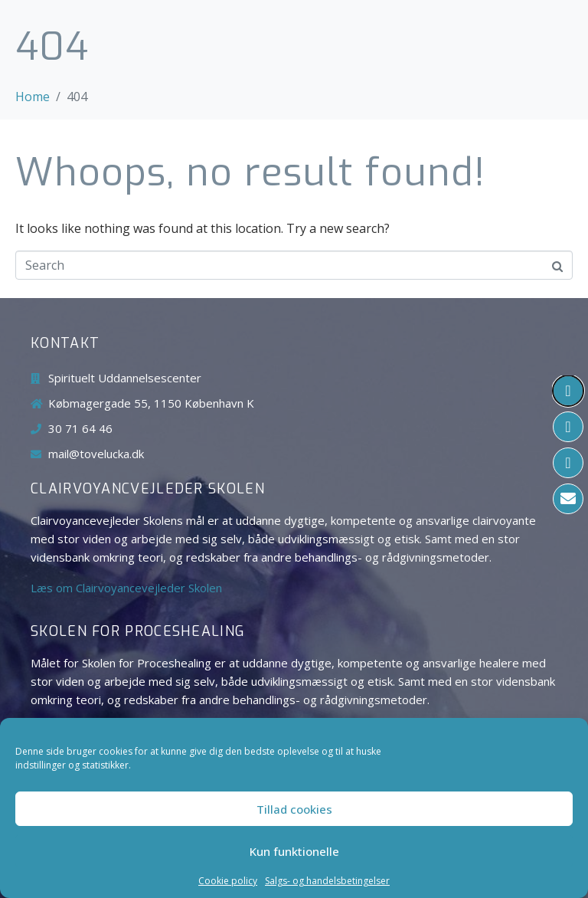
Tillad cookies (294, 809)
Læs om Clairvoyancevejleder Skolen (126, 588)
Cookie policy (228, 881)
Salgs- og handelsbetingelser (327, 881)
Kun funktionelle (294, 851)
